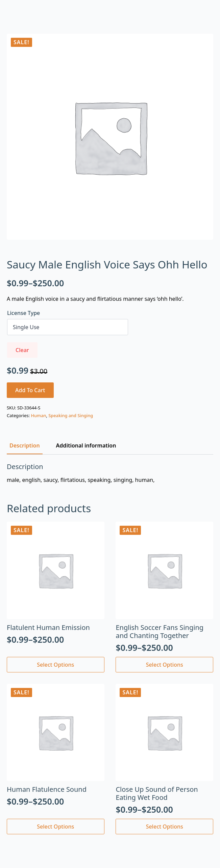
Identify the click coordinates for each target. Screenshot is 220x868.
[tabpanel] (110, 473)
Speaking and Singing (71, 415)
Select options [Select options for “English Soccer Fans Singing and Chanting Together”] (165, 665)
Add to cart (30, 390)
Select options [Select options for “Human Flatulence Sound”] (55, 827)
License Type (23, 313)
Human (38, 415)
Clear (22, 350)
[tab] (25, 445)
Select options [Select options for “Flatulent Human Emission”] (55, 665)
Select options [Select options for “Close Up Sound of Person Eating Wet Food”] (165, 827)
